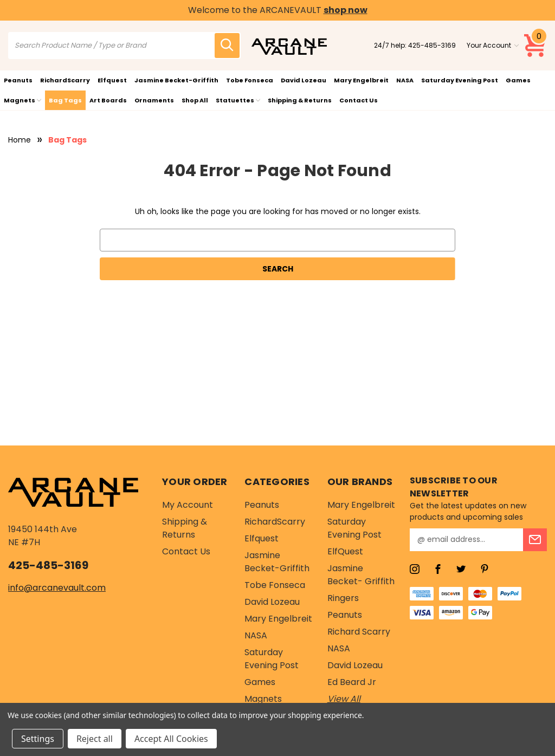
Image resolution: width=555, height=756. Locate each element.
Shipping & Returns (300, 100)
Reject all (95, 739)
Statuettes (238, 100)
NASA (405, 80)
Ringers (343, 598)
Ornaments (154, 100)
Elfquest (112, 80)
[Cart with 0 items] (535, 46)
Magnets (22, 100)
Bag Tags (65, 100)
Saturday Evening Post (460, 80)
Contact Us (359, 100)
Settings (38, 739)
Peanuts (18, 80)
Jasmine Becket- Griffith (361, 575)
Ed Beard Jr (352, 682)
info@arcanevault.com (57, 588)
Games (518, 80)
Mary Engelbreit (361, 80)
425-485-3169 (432, 45)
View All (344, 699)
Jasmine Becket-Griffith (176, 80)
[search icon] (227, 46)
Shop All (195, 100)
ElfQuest (345, 551)
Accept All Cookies (171, 739)
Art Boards (108, 100)
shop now (346, 10)
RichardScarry (65, 80)
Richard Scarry (359, 632)
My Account (188, 505)
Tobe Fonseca (250, 80)
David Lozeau (304, 80)
